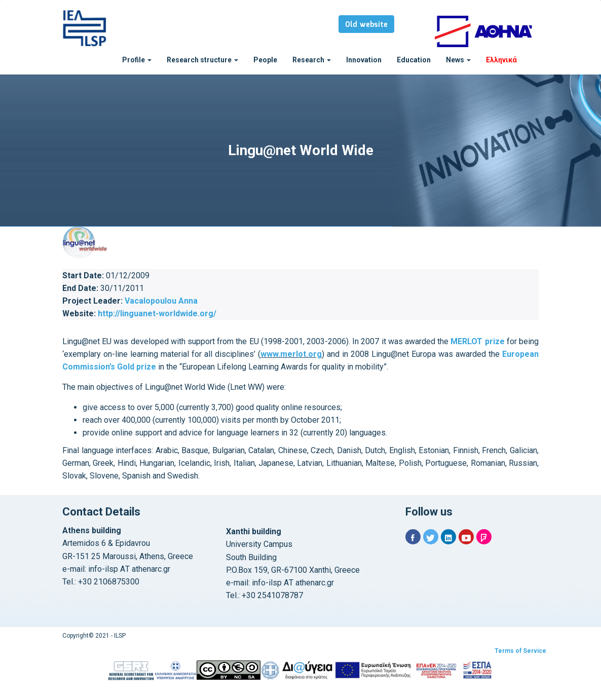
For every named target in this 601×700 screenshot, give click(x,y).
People (265, 60)
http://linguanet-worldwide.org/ (157, 314)
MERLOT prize (477, 341)
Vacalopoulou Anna (161, 301)
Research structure (202, 60)
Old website (366, 25)
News (458, 60)
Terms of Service (520, 651)
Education (414, 60)
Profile (137, 60)
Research (312, 60)
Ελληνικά (501, 60)
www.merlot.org (291, 354)
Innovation (364, 60)
